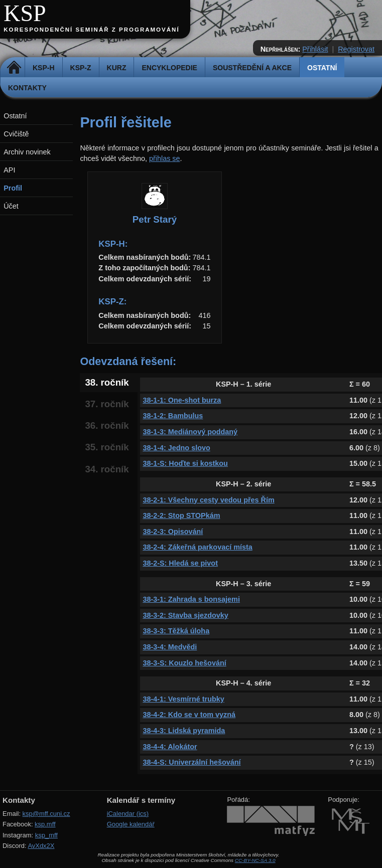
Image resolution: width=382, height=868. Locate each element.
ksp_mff (46, 835)
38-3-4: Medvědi (170, 647)
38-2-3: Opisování (173, 532)
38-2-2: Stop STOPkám (181, 515)
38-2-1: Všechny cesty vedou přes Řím (208, 500)
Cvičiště (16, 134)
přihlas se (165, 158)
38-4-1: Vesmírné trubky (183, 699)
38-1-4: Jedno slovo (176, 448)
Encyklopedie (169, 68)
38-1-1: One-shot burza (182, 400)
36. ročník (107, 425)
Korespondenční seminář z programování (91, 30)
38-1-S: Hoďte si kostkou (185, 463)
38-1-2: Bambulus (173, 416)
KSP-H (44, 68)
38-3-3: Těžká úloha (176, 631)
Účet (11, 206)
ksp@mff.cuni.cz (46, 814)
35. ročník (107, 447)
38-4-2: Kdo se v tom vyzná (189, 715)
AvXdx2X (41, 846)
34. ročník (107, 469)
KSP (25, 13)
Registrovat (356, 49)
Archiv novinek (27, 152)
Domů (14, 68)
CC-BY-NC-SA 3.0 (255, 860)
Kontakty (27, 88)
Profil (13, 188)
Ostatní (322, 68)
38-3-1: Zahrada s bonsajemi (191, 599)
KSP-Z (81, 68)
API (9, 170)
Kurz (117, 68)
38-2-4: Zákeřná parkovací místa (197, 547)
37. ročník (107, 404)
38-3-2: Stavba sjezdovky (185, 615)
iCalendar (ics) (128, 814)
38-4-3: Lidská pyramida (184, 731)
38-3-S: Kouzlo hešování (184, 663)
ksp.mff (45, 824)
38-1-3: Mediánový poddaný (190, 432)
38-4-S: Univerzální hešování (192, 762)
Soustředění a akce (252, 68)
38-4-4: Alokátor (170, 747)
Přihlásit (315, 49)
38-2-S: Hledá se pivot (180, 563)
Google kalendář (131, 824)
